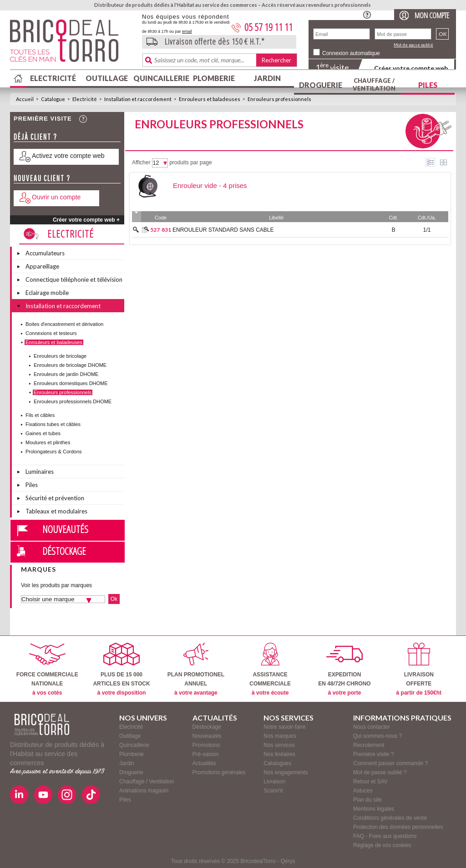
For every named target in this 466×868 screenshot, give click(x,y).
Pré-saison (205, 754)
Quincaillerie (160, 78)
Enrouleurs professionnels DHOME (73, 401)
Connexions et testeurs (51, 333)
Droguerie (321, 85)
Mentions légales (374, 809)
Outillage (107, 78)
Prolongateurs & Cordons (54, 452)
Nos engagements (286, 772)
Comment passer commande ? (390, 763)
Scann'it (273, 791)
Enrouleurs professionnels (279, 99)
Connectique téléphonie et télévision (74, 279)
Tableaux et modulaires (56, 511)
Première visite (43, 119)
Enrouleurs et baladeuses (210, 99)
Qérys (288, 861)
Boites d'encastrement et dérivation (64, 324)
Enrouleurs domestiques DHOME (71, 383)
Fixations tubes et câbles (53, 424)
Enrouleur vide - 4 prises (210, 185)
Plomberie (214, 78)
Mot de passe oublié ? (380, 772)
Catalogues (277, 763)
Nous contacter (372, 727)
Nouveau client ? (42, 178)
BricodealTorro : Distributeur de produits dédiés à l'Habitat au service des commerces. (73, 44)
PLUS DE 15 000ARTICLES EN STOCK (121, 669)
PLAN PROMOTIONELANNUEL (196, 669)
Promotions (206, 745)
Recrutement (369, 745)
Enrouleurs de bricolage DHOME (70, 365)
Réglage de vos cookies (382, 845)
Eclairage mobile (47, 293)
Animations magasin (144, 791)
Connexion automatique (351, 53)
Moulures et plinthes (48, 442)
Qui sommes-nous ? (377, 736)
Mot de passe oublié (413, 45)
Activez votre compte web (68, 156)
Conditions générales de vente (390, 818)
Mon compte (432, 15)
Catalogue (53, 99)
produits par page (190, 162)
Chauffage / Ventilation (374, 84)
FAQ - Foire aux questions (385, 836)
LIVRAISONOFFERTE (419, 669)
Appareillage (42, 266)
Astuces (363, 791)
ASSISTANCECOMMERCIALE (270, 669)
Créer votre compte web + (86, 220)
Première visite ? (373, 754)
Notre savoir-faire (284, 727)
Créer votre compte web (411, 68)
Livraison (274, 782)
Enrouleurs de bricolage (60, 356)
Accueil (25, 99)
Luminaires (40, 472)
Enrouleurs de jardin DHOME (66, 374)
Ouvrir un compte (56, 197)
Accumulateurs (45, 253)
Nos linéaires (279, 754)
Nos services (279, 745)
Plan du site (367, 800)
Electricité (53, 78)
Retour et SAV (370, 782)
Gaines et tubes (43, 433)
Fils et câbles (40, 415)
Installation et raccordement (138, 99)
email (187, 31)
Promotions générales (219, 772)
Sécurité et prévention (55, 498)
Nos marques (280, 736)
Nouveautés (65, 529)
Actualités (204, 763)
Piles (428, 85)
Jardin (267, 78)
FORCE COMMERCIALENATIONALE (47, 669)
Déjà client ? (35, 137)
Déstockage (64, 551)
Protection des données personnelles (398, 827)
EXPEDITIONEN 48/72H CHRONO (344, 669)
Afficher (141, 162)
